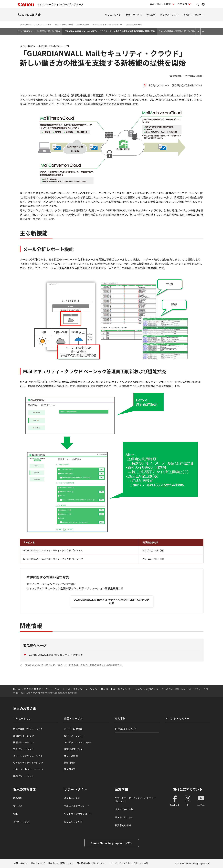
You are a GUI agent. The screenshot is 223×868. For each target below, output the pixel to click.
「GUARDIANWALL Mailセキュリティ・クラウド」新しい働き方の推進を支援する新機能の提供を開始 (109, 31)
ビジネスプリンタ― (74, 736)
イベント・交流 (21, 822)
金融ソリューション (23, 736)
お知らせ (151, 689)
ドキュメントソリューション (28, 769)
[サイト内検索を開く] (197, 4)
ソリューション (113, 15)
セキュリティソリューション (81, 689)
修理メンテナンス (73, 822)
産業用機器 (70, 769)
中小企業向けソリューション (28, 729)
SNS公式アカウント (188, 789)
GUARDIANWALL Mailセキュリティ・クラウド (56, 655)
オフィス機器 (71, 756)
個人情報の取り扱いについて (91, 863)
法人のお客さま (30, 15)
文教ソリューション (23, 749)
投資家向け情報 (123, 825)
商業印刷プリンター (74, 749)
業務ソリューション (23, 776)
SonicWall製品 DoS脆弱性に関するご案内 (177, 31)
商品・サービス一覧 (64, 24)
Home (17, 689)
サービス (18, 806)
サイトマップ (38, 863)
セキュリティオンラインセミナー (107, 24)
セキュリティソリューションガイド (36, 24)
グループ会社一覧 (124, 809)
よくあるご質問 (72, 798)
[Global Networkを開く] (203, 4)
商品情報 (18, 798)
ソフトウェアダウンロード (78, 814)
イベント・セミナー (193, 15)
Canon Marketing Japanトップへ (112, 843)
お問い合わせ (21, 863)
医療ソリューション (23, 742)
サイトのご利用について (61, 863)
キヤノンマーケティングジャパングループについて (135, 800)
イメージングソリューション (28, 756)
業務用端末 (70, 763)
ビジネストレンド (169, 15)
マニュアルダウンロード (77, 806)
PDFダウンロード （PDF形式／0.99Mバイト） (176, 85)
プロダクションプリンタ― (78, 742)
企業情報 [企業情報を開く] (182, 4)
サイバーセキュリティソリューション (122, 689)
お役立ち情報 (83, 24)
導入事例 (151, 15)
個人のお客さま (25, 789)
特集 (15, 814)
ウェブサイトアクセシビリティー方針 (129, 863)
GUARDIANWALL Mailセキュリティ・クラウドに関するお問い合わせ (111, 601)
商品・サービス (134, 15)
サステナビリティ (124, 817)
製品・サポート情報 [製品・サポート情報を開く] (160, 4)
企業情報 (121, 789)
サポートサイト (75, 789)
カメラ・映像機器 (73, 729)
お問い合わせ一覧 (134, 24)
